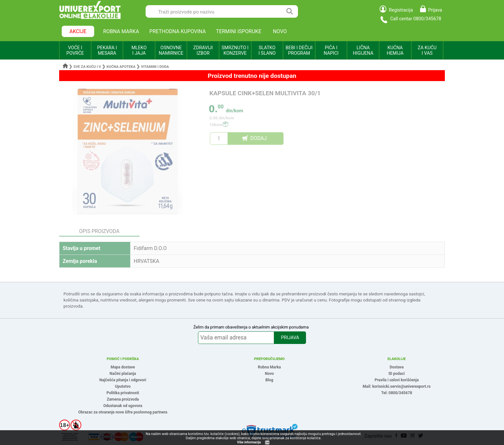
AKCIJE (78, 31)
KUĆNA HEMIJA (395, 51)
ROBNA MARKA (121, 31)
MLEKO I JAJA (139, 51)
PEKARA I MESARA (107, 51)
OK (267, 443)
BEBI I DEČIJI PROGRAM (299, 51)
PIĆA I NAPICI (331, 51)
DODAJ (259, 138)
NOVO (280, 31)
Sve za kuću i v (87, 67)
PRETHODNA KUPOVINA (178, 31)
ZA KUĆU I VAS (427, 51)
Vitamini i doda (155, 67)
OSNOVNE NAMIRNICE (171, 51)
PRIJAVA (290, 338)
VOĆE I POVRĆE (75, 51)
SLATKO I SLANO (267, 51)
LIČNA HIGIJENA (363, 51)
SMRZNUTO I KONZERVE (235, 51)
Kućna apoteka (121, 67)
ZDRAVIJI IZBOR (203, 51)
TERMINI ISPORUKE (239, 31)
